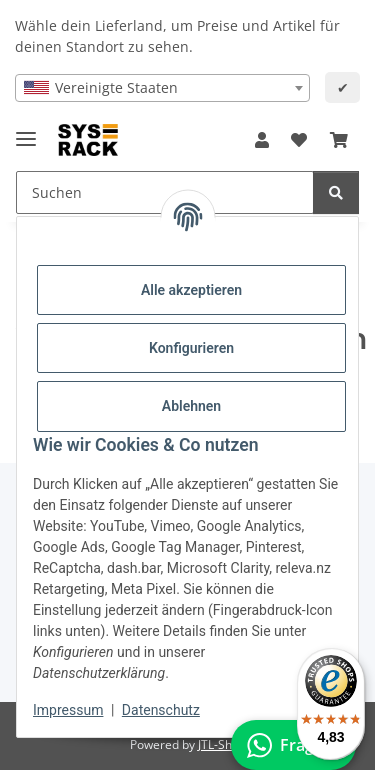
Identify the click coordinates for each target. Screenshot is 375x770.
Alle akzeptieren (191, 290)
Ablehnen (191, 406)
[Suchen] (336, 192)
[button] (262, 140)
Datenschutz (161, 710)
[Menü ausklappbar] (26, 130)
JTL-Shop (222, 744)
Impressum (68, 710)
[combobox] (162, 88)
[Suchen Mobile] (165, 192)
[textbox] (162, 88)
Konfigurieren (191, 348)
